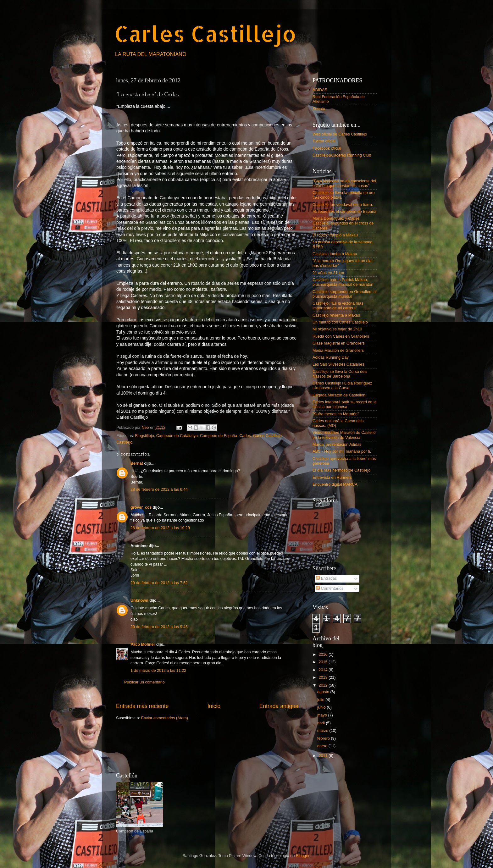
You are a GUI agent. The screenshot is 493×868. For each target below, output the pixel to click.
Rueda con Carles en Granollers (341, 336)
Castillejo (124, 442)
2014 (324, 670)
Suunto (319, 109)
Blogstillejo (145, 436)
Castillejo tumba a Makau (335, 254)
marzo (323, 731)
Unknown (139, 600)
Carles (245, 436)
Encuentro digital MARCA (335, 484)
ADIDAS (320, 90)
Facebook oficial (327, 148)
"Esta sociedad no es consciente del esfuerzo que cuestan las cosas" (344, 183)
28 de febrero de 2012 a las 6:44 (159, 489)
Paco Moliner (143, 644)
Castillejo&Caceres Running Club (342, 155)
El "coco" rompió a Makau (335, 235)
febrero (324, 738)
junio (322, 707)
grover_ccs (141, 507)
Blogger (303, 856)
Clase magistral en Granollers (339, 343)
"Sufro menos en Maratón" (336, 414)
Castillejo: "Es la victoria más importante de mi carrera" (338, 306)
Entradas (326, 578)
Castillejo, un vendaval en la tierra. (343, 205)
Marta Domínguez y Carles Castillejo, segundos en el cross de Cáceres (343, 223)
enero (323, 746)
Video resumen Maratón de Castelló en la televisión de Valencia (344, 435)
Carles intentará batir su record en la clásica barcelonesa (345, 404)
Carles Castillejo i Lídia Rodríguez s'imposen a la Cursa (342, 386)
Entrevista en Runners (332, 478)
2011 (324, 756)
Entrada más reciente (142, 706)
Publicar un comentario (144, 682)
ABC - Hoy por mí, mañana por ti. (342, 451)
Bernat (137, 463)
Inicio (214, 706)
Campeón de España (219, 436)
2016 (324, 655)
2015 (324, 662)
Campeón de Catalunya (177, 436)
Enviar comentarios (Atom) (165, 718)
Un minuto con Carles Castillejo (340, 322)
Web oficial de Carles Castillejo (340, 134)
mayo (323, 715)
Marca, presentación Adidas (337, 445)
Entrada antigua (279, 706)
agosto (324, 692)
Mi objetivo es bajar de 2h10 (337, 329)
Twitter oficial (324, 141)
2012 (324, 685)
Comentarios (330, 589)
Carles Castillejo (205, 33)
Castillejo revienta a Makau (336, 315)
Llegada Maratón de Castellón (339, 395)
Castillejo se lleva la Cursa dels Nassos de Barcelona (340, 374)
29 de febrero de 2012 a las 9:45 (159, 627)
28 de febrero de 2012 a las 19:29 (160, 528)
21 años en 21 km (328, 273)
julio (321, 700)
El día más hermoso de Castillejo (341, 470)
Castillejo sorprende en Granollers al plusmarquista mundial (345, 294)
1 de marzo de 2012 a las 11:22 (158, 671)
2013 (324, 677)
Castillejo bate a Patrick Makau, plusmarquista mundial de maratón (343, 282)
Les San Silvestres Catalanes (338, 364)
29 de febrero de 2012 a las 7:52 (159, 583)
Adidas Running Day (331, 357)
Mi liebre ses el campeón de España (344, 212)
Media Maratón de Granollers (338, 351)
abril (321, 723)
